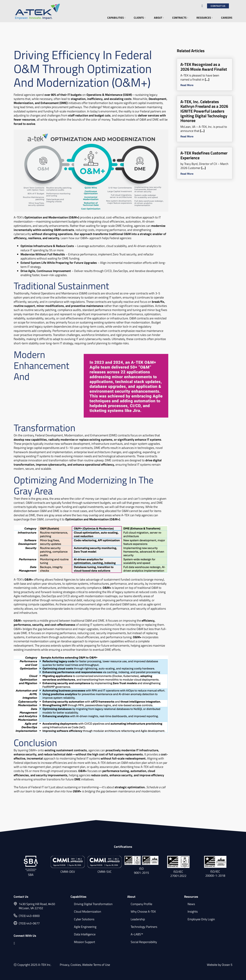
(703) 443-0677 (29, 923)
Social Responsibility (144, 942)
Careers (227, 18)
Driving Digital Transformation (93, 904)
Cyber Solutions (84, 919)
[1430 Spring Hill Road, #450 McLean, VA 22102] (38, 906)
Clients (139, 18)
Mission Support (84, 942)
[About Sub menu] (163, 18)
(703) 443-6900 (29, 916)
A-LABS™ (137, 934)
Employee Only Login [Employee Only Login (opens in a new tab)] (201, 919)
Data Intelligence (85, 934)
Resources (204, 18)
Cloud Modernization (88, 912)
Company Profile (141, 904)
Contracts (179, 18)
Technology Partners (144, 927)
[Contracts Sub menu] (187, 18)
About (158, 18)
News (191, 904)
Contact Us (218, 6)
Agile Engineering (85, 927)
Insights (193, 912)
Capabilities (116, 18)
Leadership (138, 919)
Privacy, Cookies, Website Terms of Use (85, 965)
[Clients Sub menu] (145, 18)
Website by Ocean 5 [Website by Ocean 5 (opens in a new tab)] (220, 965)
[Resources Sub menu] (212, 18)
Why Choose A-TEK (143, 912)
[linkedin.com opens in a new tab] (14, 943)
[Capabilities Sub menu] (125, 18)
